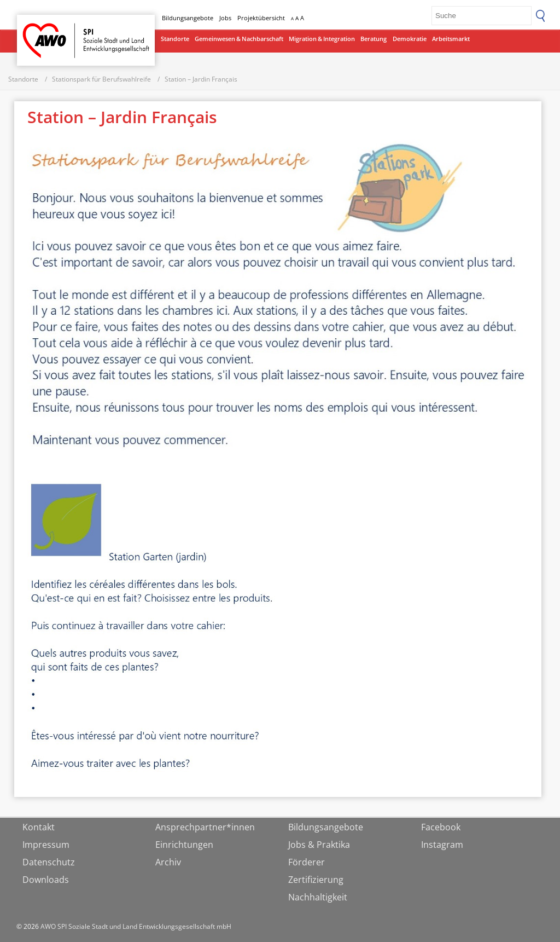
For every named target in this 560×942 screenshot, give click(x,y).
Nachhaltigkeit (318, 897)
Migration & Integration (322, 39)
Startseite (45, 30)
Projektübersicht (261, 18)
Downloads (46, 880)
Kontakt (39, 827)
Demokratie (410, 39)
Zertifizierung (316, 880)
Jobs (225, 18)
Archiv (168, 862)
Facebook (441, 827)
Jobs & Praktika (319, 845)
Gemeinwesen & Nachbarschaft (239, 39)
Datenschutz (49, 862)
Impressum (46, 845)
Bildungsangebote (188, 18)
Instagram (442, 845)
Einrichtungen (184, 845)
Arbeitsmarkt (451, 39)
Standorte (175, 39)
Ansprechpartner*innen (205, 827)
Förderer (307, 862)
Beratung (374, 39)
